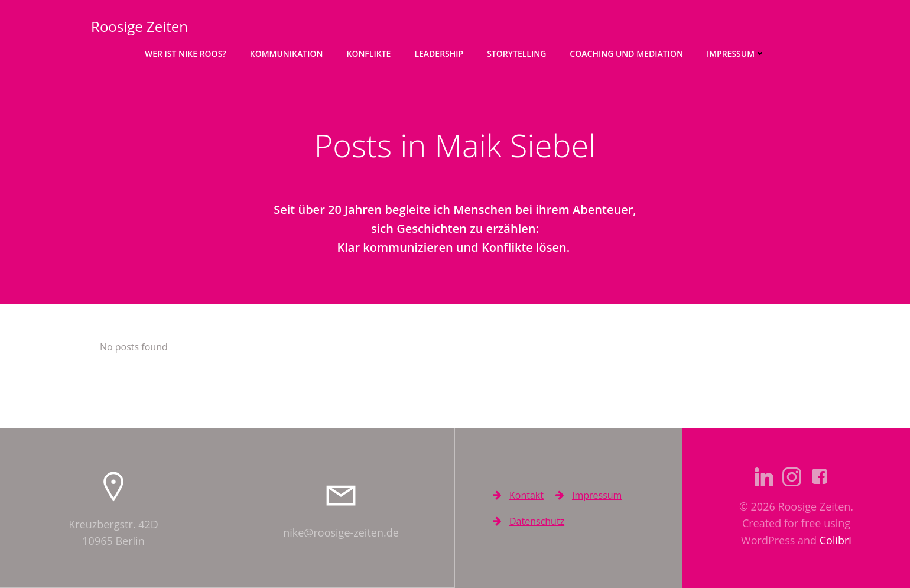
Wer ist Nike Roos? (186, 53)
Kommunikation (287, 53)
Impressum (736, 53)
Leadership (439, 53)
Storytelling (516, 53)
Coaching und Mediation (626, 53)
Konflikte (368, 53)
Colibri (836, 540)
